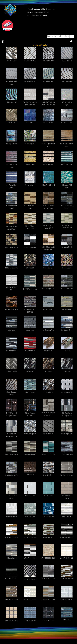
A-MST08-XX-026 (30, 558)
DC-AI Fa (12, 123)
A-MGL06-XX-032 (11, 537)
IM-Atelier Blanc (12, 517)
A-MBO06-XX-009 (48, 454)
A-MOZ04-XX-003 (12, 620)
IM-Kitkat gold (30, 164)
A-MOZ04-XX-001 (67, 600)
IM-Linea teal (12, 102)
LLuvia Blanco (48, 309)
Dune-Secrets (48, 268)
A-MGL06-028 (48, 537)
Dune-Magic (67, 268)
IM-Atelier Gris (30, 517)
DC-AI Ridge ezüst (30, 289)
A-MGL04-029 (12, 372)
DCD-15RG (48, 351)
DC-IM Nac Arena (12, 247)
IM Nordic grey (30, 185)
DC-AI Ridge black (67, 289)
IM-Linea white (67, 81)
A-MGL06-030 (67, 517)
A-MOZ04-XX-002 (48, 620)
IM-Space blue (48, 123)
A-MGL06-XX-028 (67, 579)
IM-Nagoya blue (12, 144)
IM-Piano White (30, 61)
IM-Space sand (67, 123)
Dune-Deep (67, 620)
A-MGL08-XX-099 (30, 599)
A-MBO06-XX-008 (30, 454)
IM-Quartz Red (30, 351)
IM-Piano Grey (48, 61)
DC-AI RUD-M (67, 61)
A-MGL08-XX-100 (11, 579)
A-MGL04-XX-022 (30, 579)
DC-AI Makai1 (48, 475)
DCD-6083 (67, 372)
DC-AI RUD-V (48, 81)
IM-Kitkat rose (48, 164)
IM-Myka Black (67, 247)
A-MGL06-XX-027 (11, 599)
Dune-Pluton (48, 392)
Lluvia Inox (30, 330)
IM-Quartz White (48, 330)
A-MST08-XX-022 (67, 558)
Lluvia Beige (67, 309)
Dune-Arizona (48, 434)
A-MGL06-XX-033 (30, 537)
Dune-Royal (30, 475)
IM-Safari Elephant (12, 268)
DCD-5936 (30, 268)
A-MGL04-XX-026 (48, 579)
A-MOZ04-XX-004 (30, 620)
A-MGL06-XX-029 (67, 537)
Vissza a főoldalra (40, 45)
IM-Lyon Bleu (48, 496)
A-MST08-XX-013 (48, 558)
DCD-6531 (30, 372)
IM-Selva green (30, 144)
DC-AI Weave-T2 (12, 475)
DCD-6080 (48, 372)
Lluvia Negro (12, 330)
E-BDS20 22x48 (30, 247)
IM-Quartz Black (12, 351)
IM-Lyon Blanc (30, 496)
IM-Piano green (67, 164)
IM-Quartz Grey (67, 330)
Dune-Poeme (30, 392)
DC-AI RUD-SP (30, 81)
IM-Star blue (30, 123)
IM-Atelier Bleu (48, 517)
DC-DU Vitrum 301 (67, 475)
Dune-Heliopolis (30, 434)
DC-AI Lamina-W (67, 454)
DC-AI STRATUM (12, 309)
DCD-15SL (67, 351)
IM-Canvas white (67, 392)
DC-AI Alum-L (12, 558)
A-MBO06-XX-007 (12, 454)
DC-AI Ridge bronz (48, 289)
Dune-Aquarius (67, 434)
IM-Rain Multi (12, 61)
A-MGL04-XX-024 (48, 599)
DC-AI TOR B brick (48, 185)
